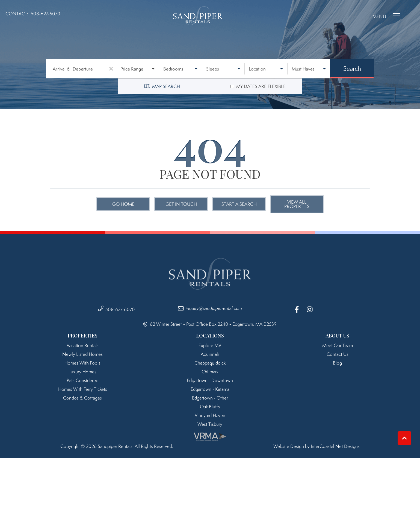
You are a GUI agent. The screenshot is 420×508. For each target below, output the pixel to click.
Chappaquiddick (210, 363)
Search (352, 68)
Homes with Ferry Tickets (83, 389)
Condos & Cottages (82, 398)
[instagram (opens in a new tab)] (310, 309)
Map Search (162, 86)
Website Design (289, 446)
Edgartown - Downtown (210, 380)
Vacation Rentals (83, 345)
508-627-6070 (120, 309)
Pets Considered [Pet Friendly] (82, 380)
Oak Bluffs (210, 407)
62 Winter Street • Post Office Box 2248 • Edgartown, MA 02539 (210, 324)
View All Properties (297, 204)
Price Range (132, 69)
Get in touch (181, 204)
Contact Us (338, 354)
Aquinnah (210, 354)
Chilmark (210, 372)
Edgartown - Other (210, 398)
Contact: (17, 14)
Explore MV (210, 345)
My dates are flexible (261, 86)
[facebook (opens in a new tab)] (298, 309)
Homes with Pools (82, 363)
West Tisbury (210, 424)
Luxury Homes (82, 372)
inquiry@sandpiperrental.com (214, 308)
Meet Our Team (338, 345)
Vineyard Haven (210, 415)
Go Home (123, 204)
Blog (337, 363)
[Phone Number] (46, 16)
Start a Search (239, 204)
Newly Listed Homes (82, 354)
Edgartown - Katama (210, 389)
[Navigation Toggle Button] (386, 16)
